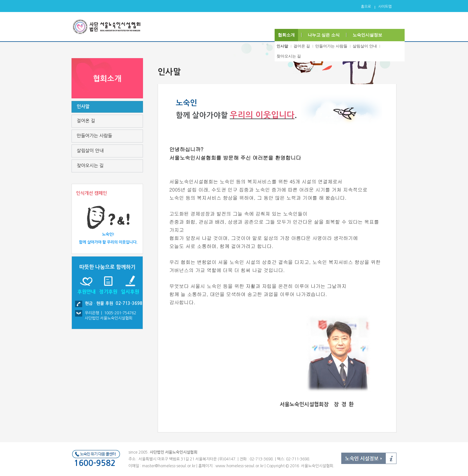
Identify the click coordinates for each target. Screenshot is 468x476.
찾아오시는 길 (289, 56)
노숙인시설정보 (367, 35)
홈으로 (366, 7)
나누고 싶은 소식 (324, 35)
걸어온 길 (302, 46)
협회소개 (286, 35)
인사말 (282, 46)
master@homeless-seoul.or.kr (169, 466)
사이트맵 (385, 7)
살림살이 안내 (365, 46)
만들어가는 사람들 (331, 46)
